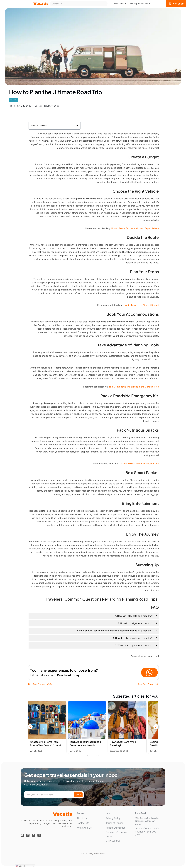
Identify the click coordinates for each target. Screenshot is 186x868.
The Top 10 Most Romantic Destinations (139, 464)
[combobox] (78, 4)
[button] (77, 126)
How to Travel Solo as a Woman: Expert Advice (135, 228)
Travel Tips (13, 100)
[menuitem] (120, 4)
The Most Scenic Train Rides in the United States (134, 387)
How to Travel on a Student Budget (141, 305)
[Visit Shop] (176, 4)
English (21, 866)
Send (78, 795)
